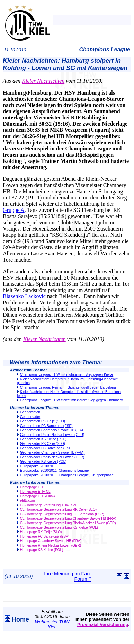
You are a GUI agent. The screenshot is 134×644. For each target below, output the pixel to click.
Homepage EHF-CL (35, 492)
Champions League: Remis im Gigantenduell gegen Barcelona (68, 387)
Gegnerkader (30, 417)
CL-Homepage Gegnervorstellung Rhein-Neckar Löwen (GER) (68, 523)
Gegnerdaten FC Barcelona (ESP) (46, 426)
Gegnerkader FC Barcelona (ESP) (46, 448)
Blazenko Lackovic (24, 296)
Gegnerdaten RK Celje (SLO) (43, 421)
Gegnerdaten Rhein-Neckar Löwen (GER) (52, 435)
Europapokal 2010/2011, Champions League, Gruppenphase (67, 475)
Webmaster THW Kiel (52, 624)
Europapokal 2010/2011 (38, 466)
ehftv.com (28, 501)
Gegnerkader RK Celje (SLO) (43, 444)
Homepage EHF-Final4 (38, 496)
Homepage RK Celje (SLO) (41, 532)
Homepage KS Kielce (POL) (42, 550)
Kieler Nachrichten (43, 81)
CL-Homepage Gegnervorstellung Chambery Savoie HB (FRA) (68, 519)
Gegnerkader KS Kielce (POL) (43, 462)
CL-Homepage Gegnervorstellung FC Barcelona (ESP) (62, 514)
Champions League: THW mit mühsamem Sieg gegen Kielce (67, 375)
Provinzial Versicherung (103, 625)
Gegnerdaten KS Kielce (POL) (43, 439)
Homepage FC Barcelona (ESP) (45, 536)
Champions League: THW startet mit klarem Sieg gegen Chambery (72, 400)
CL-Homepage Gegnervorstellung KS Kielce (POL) (59, 528)
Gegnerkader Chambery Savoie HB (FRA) (52, 453)
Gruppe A (14, 210)
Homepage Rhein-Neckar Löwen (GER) (51, 545)
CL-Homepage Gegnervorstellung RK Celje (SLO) (58, 510)
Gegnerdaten (30, 412)
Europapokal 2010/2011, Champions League (55, 471)
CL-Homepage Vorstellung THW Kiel (48, 505)
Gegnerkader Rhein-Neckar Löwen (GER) (52, 457)
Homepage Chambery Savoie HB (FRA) (51, 541)
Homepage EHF (33, 487)
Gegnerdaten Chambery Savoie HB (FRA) (52, 430)
